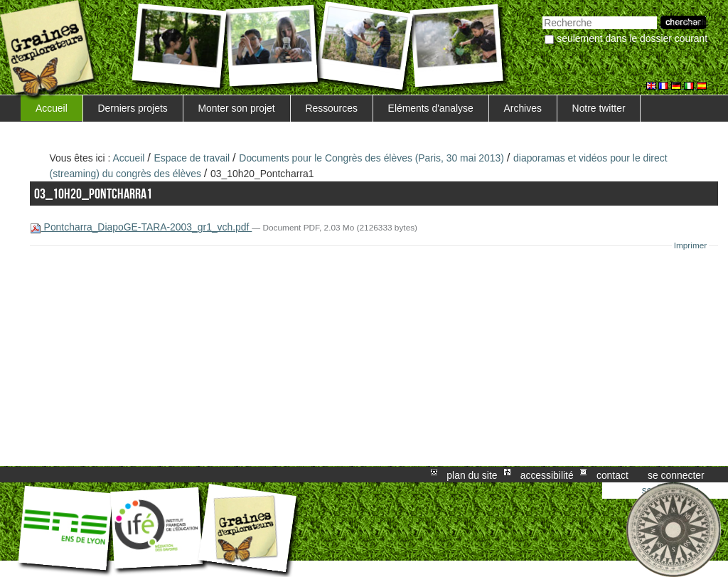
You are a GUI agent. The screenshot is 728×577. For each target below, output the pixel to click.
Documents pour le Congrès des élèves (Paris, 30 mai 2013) (371, 158)
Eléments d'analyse (431, 108)
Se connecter (676, 475)
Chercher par (542, 15)
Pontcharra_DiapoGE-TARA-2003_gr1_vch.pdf (141, 227)
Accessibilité (547, 475)
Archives (523, 108)
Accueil (52, 108)
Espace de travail (192, 158)
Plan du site (472, 475)
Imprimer (691, 245)
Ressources (331, 108)
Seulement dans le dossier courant (632, 38)
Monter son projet (236, 108)
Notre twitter (599, 108)
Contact (612, 475)
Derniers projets (133, 108)
